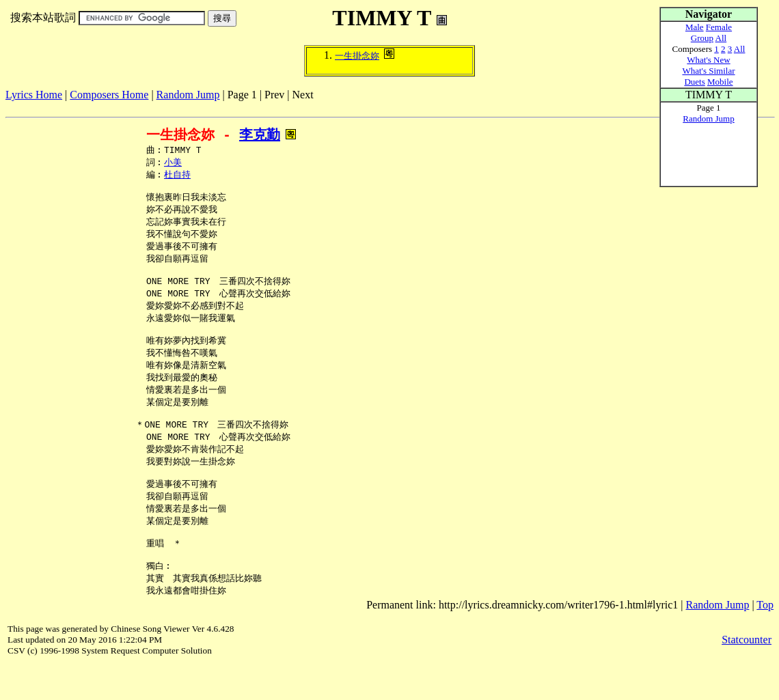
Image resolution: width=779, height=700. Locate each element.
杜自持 (177, 177)
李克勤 (260, 135)
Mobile (720, 82)
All (721, 38)
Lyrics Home (34, 95)
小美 (173, 164)
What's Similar (708, 71)
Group (702, 38)
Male (695, 27)
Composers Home (109, 95)
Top (765, 641)
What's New (708, 60)
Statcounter (747, 676)
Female (719, 27)
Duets (694, 82)
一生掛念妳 (357, 56)
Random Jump (188, 95)
